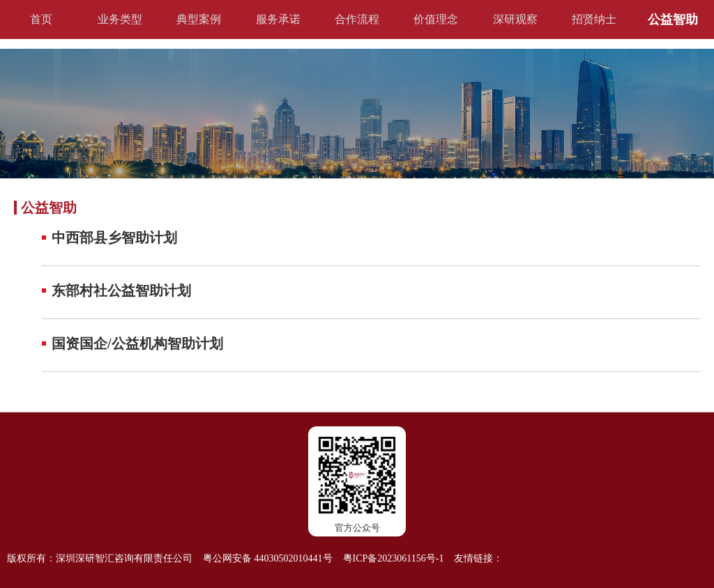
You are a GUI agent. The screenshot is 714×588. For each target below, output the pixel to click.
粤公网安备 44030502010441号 (268, 558)
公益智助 (673, 20)
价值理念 (436, 20)
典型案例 (199, 20)
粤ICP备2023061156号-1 (394, 558)
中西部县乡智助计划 (114, 238)
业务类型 (120, 20)
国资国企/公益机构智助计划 (137, 343)
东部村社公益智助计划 (121, 291)
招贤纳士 (594, 20)
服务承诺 (278, 20)
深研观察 (515, 20)
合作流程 (357, 20)
